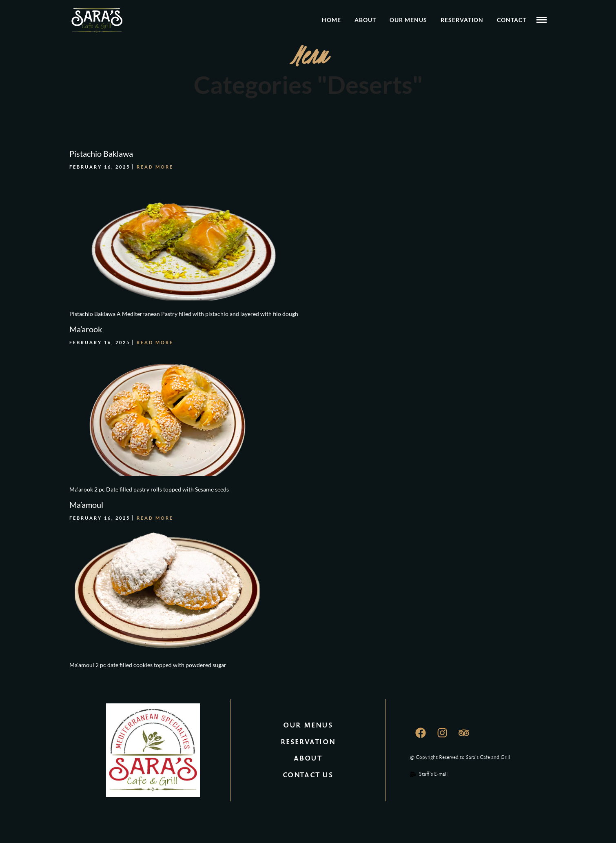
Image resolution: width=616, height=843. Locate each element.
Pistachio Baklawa (101, 153)
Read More (155, 167)
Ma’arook (86, 329)
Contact (512, 20)
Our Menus (408, 20)
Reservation (462, 20)
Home (331, 20)
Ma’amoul (86, 505)
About (365, 20)
